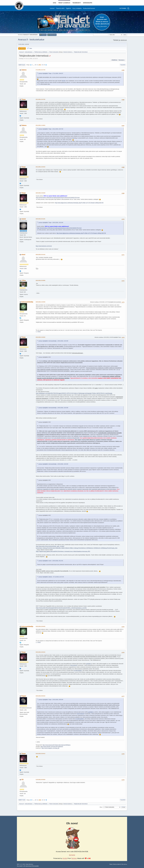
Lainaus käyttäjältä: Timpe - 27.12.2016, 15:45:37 (51, 73)
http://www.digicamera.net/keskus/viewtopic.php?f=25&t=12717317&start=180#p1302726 (79, 203)
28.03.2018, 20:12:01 (40, 219)
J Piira (24, 281)
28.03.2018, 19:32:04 (40, 193)
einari (23, 255)
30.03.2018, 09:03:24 (40, 696)
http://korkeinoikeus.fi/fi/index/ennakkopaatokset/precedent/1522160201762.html (58, 198)
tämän (64, 81)
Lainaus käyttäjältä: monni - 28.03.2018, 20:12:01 (51, 561)
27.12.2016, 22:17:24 (40, 70)
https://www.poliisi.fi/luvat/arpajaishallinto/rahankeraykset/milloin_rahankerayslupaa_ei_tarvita (61, 608)
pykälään (88, 664)
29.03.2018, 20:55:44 (40, 652)
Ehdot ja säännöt (117, 864)
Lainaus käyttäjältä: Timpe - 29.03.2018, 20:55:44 (51, 700)
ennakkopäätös (78, 670)
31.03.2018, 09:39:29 (40, 780)
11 (37, 65)
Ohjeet (111, 864)
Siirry (101, 807)
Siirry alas (22, 65)
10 (35, 65)
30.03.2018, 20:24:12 (40, 754)
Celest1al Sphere (67, 52)
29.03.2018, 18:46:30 (40, 337)
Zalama (24, 70)
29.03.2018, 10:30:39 (40, 302)
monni (24, 219)
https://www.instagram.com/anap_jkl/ (50, 748)
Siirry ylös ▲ (124, 864)
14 (44, 65)
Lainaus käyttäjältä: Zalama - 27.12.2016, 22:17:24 (51, 577)
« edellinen (114, 60)
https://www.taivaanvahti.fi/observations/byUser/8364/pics (56, 745)
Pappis (24, 696)
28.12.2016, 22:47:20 (40, 99)
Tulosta (123, 65)
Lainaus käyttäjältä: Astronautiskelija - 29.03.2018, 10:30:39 (53, 341)
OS (22, 780)
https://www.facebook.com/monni (44, 246)
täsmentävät (74, 665)
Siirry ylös (22, 800)
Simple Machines (29, 864)
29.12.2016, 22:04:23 (40, 167)
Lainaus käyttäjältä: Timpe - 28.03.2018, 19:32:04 (51, 223)
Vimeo (39, 332)
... (34, 65)
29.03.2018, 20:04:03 (40, 626)
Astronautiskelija (27, 302)
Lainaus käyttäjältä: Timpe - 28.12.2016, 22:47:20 (51, 129)
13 (42, 65)
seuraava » (122, 60)
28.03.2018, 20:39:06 (40, 280)
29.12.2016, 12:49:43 (40, 125)
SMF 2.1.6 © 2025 (21, 864)
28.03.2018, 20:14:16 (40, 254)
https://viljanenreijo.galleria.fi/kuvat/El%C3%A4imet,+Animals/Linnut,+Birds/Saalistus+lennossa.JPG (63, 551)
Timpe (23, 99)
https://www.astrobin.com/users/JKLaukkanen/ (52, 747)
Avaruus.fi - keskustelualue (31, 40)
